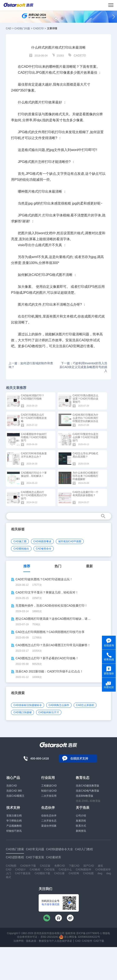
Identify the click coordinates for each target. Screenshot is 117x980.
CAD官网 (74, 873)
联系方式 (81, 826)
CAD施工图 (20, 541)
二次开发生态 (49, 821)
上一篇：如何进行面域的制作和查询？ (31, 365)
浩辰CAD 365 (14, 791)
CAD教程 (35, 870)
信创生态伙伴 (49, 816)
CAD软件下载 (28, 866)
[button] (56, 18)
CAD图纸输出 (21, 549)
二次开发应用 (49, 796)
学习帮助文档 (14, 821)
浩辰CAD (12, 786)
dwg (100, 873)
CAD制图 (11, 866)
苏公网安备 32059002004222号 (80, 937)
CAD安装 (49, 870)
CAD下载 (99, 941)
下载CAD (74, 866)
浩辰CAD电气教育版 (87, 791)
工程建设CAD (49, 786)
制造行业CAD (49, 791)
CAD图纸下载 (42, 873)
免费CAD (60, 866)
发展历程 (81, 821)
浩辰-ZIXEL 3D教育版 (88, 801)
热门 (58, 566)
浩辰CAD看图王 (15, 796)
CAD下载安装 (23, 873)
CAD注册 (59, 873)
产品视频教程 (14, 826)
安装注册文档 (14, 816)
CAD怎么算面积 (85, 705)
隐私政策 (31, 941)
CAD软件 (87, 941)
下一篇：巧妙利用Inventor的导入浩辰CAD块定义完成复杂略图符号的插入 (83, 367)
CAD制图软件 (84, 870)
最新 (89, 566)
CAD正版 (45, 866)
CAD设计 (20, 870)
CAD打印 (38, 28)
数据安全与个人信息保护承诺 (55, 941)
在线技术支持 (79, 758)
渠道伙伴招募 (49, 826)
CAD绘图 (88, 873)
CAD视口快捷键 (22, 712)
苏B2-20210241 (49, 937)
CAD (9, 28)
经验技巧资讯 (14, 831)
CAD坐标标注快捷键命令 (27, 705)
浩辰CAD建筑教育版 (87, 786)
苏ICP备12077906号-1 (89, 933)
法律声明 (18, 941)
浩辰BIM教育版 (84, 796)
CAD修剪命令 (44, 549)
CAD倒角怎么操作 (59, 705)
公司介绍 (81, 816)
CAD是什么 (65, 870)
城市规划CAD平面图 (70, 541)
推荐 (27, 566)
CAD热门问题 (22, 28)
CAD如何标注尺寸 (49, 712)
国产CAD (89, 866)
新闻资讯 (81, 831)
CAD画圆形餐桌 (42, 541)
